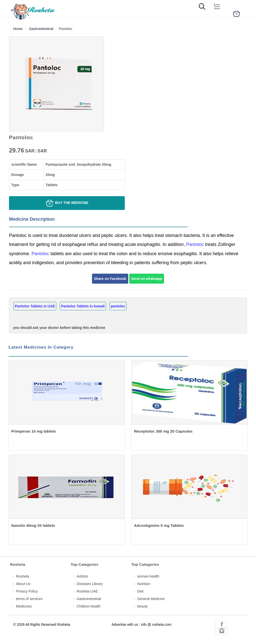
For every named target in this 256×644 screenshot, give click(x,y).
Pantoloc (194, 244)
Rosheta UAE (87, 591)
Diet (140, 591)
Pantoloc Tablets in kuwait (83, 306)
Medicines (24, 606)
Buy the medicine (67, 203)
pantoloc (118, 306)
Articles (82, 576)
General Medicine (151, 599)
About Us (23, 584)
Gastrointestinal (89, 599)
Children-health (89, 606)
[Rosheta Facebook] (221, 625)
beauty (142, 606)
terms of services (29, 599)
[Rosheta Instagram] (221, 631)
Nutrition (144, 584)
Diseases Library (90, 584)
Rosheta (22, 576)
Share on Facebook (110, 279)
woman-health (148, 576)
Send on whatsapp (147, 279)
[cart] (236, 13)
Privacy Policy (27, 591)
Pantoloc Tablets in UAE (35, 306)
